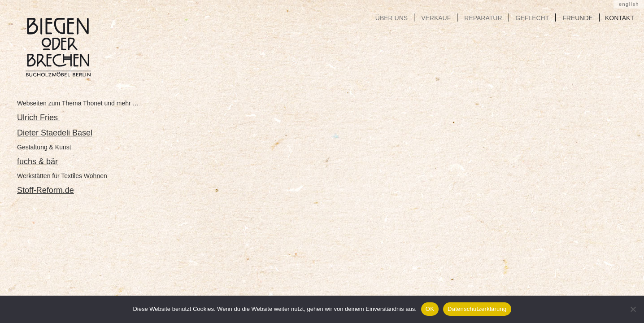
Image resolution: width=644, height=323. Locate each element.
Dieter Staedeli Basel (55, 133)
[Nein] (633, 309)
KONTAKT (620, 18)
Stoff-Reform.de (46, 190)
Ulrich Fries (39, 118)
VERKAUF (436, 18)
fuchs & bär (37, 161)
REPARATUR (483, 18)
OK (430, 309)
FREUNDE (578, 18)
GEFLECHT (533, 18)
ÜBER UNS (392, 18)
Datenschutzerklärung (477, 309)
